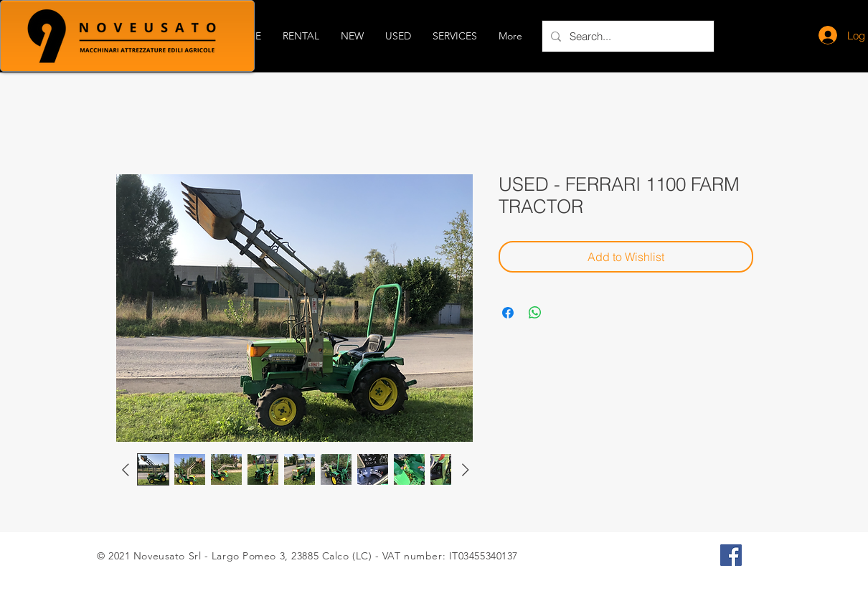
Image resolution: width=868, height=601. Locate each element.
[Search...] (627, 36)
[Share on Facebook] (508, 313)
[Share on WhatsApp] (535, 313)
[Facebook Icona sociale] (731, 555)
